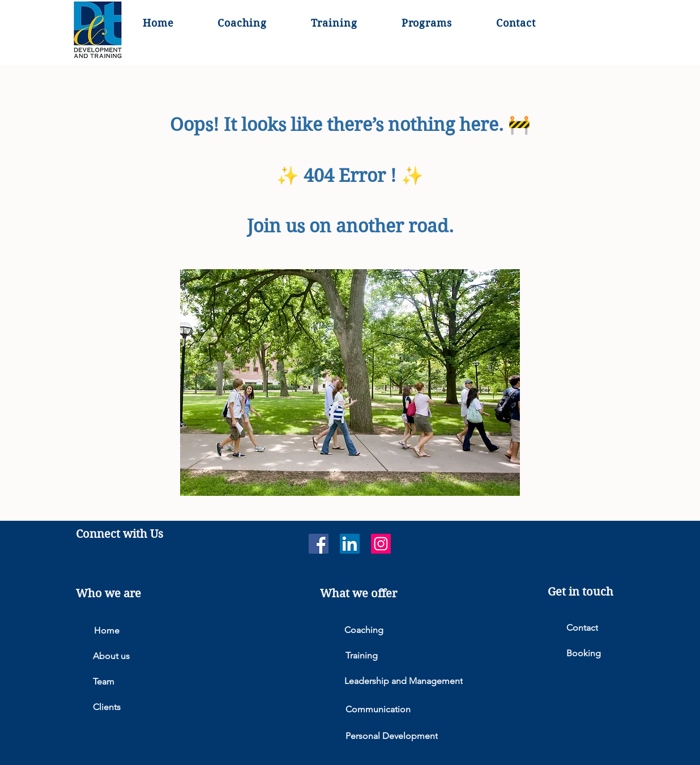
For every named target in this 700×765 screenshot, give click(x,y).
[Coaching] (415, 630)
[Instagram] (381, 544)
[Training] (416, 655)
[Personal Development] (416, 736)
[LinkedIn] (350, 544)
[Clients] (164, 707)
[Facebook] (319, 544)
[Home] (165, 630)
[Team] (164, 681)
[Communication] (416, 709)
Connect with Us (119, 534)
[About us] (164, 656)
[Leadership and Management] (415, 681)
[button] (427, 23)
